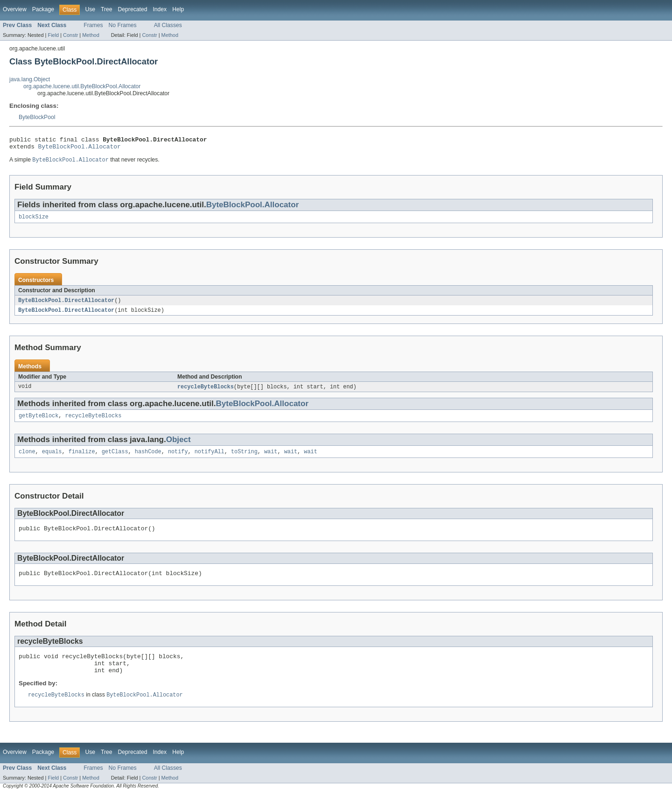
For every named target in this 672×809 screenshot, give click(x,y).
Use (90, 9)
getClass (115, 459)
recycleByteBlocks (206, 392)
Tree (107, 9)
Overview (15, 9)
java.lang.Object (30, 79)
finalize (82, 459)
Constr (70, 35)
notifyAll (210, 459)
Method (91, 35)
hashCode (148, 459)
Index (160, 9)
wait (271, 459)
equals (52, 459)
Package (43, 9)
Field (53, 35)
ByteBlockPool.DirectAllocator (66, 305)
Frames (93, 25)
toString (244, 459)
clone (27, 459)
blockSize (34, 221)
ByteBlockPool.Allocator (80, 149)
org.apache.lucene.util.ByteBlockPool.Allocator (82, 86)
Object (178, 446)
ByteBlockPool (37, 117)
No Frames (123, 25)
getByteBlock (38, 422)
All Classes (168, 25)
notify (178, 459)
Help (178, 9)
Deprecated (133, 9)
